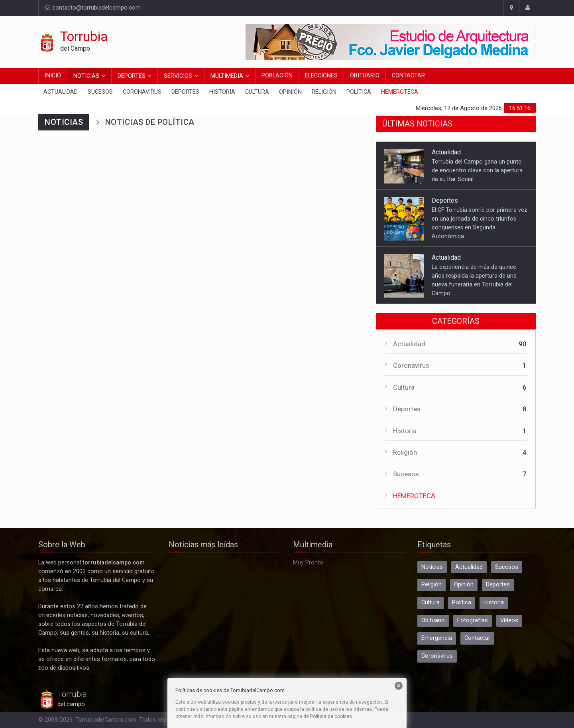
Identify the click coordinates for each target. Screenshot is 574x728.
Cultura (257, 92)
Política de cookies (331, 716)
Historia (222, 92)
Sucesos (100, 92)
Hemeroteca (400, 92)
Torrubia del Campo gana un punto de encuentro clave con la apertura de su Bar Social (477, 170)
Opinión (290, 92)
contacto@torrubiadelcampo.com (93, 8)
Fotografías (473, 620)
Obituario (365, 76)
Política (359, 92)
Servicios (178, 76)
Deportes (132, 76)
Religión (324, 92)
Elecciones (321, 76)
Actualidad (61, 92)
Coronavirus (142, 92)
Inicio (53, 76)
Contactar (408, 76)
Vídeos (509, 620)
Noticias (86, 76)
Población (277, 76)
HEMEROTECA (414, 496)
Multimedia (227, 76)
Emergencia (437, 638)
